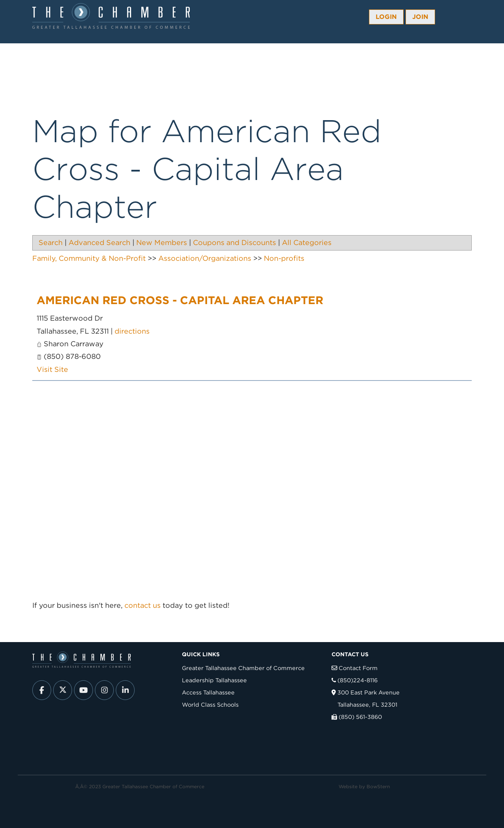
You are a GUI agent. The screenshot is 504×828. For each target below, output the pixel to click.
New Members (162, 242)
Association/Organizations (205, 258)
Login (386, 17)
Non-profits (284, 258)
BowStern (378, 786)
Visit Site (52, 369)
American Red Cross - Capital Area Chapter (180, 300)
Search (51, 242)
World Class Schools (210, 705)
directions (132, 331)
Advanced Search (99, 242)
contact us (143, 605)
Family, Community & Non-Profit (89, 258)
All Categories (307, 242)
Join (420, 17)
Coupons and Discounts (234, 242)
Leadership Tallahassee (214, 680)
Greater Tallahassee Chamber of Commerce (243, 668)
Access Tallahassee (208, 692)
